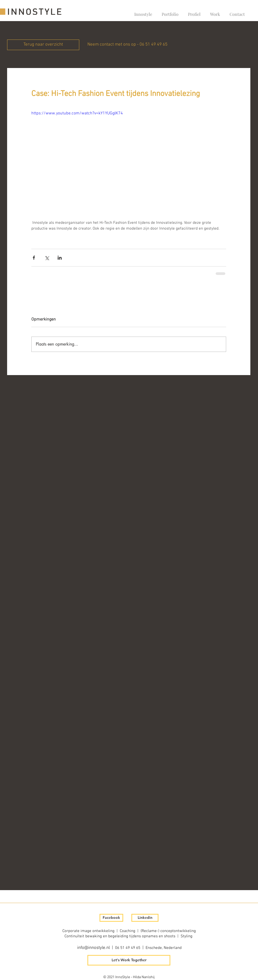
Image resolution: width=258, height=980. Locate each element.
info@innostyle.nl (93, 948)
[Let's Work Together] (129, 960)
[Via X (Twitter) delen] (47, 258)
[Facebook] (111, 918)
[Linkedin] (145, 918)
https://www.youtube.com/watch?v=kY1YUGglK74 (77, 113)
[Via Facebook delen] (34, 258)
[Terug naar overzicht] (43, 45)
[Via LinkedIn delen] (60, 258)
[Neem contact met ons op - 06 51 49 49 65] (127, 45)
